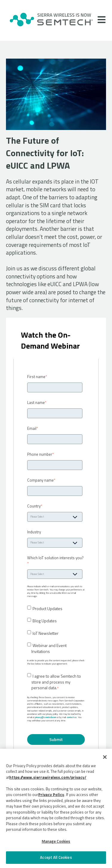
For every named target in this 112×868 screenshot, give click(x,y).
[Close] (105, 757)
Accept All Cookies (56, 857)
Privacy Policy (51, 795)
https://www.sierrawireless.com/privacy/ (48, 777)
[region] (56, 808)
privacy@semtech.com (46, 717)
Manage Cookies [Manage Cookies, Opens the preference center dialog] (56, 841)
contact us (72, 717)
